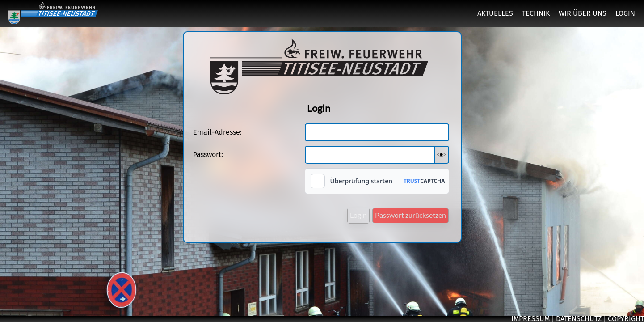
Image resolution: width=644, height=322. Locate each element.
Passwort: (208, 155)
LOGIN (625, 13)
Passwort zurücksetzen (410, 215)
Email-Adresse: (217, 132)
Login (358, 215)
